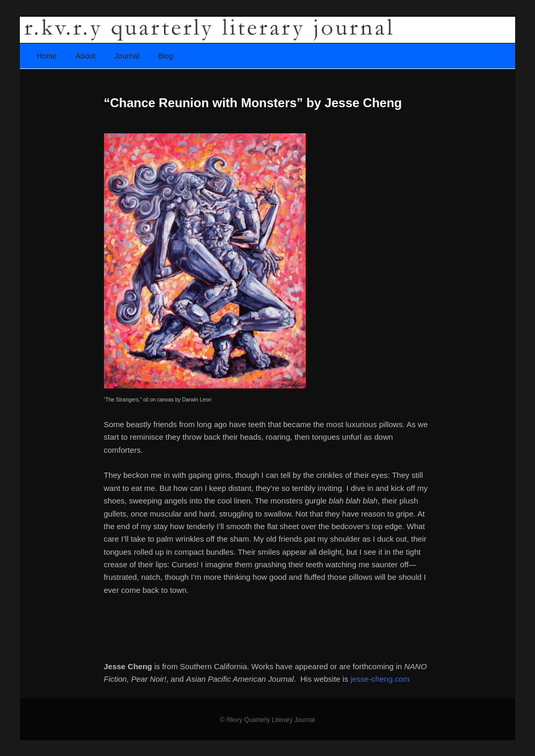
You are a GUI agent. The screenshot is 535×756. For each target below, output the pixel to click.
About (86, 56)
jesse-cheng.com (380, 679)
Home (47, 56)
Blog (165, 56)
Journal (126, 56)
